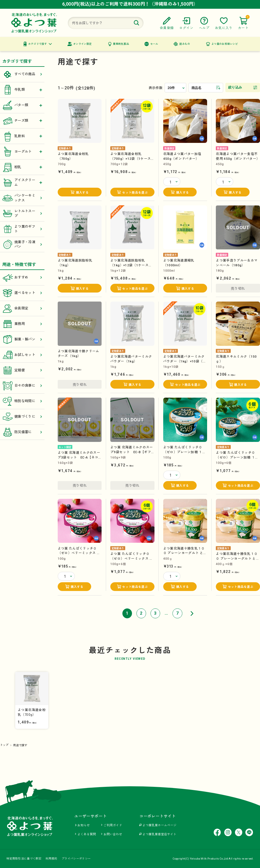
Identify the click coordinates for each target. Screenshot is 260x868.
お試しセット (22, 355)
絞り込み (235, 87)
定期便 (22, 370)
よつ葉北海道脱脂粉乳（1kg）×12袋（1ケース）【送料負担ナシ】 (131, 265)
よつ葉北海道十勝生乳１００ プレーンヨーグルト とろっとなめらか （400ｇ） (185, 553)
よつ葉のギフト (22, 229)
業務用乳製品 (121, 44)
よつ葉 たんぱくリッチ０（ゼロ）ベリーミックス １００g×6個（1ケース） (132, 558)
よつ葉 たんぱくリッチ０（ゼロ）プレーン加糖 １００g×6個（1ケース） (237, 457)
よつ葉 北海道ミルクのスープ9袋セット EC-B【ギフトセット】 (132, 452)
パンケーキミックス (22, 198)
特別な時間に (22, 401)
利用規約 (51, 859)
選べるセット (22, 293)
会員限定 (22, 308)
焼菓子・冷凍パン (22, 244)
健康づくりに (22, 417)
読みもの (185, 44)
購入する (82, 193)
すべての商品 (22, 75)
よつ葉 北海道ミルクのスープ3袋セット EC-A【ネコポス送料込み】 (79, 457)
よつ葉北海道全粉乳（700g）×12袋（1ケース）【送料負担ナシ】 (132, 159)
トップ (4, 745)
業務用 (22, 324)
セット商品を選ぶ (135, 193)
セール (154, 44)
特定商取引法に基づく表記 (24, 859)
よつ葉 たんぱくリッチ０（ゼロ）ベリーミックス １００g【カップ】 (79, 553)
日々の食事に (22, 386)
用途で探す (20, 745)
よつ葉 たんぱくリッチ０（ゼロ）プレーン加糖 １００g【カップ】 (185, 452)
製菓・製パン (22, 339)
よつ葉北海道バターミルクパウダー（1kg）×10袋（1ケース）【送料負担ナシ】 (184, 361)
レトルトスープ (22, 213)
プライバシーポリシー (76, 859)
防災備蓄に (22, 432)
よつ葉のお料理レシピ (225, 44)
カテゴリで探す (37, 44)
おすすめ (22, 278)
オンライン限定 (82, 44)
